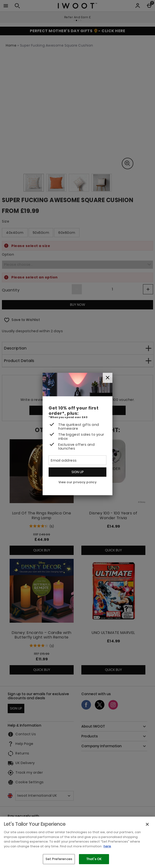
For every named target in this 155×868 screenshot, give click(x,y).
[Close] (108, 378)
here (107, 846)
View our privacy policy (78, 482)
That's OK (94, 859)
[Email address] (77, 460)
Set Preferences (59, 859)
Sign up (78, 472)
